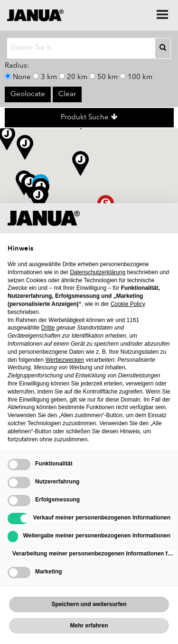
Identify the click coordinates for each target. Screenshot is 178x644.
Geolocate (28, 94)
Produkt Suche (89, 117)
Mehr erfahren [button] (89, 626)
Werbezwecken (65, 360)
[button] (30, 186)
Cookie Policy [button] (128, 304)
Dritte (48, 328)
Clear (67, 94)
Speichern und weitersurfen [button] (89, 604)
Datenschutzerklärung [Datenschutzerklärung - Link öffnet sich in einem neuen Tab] (98, 272)
